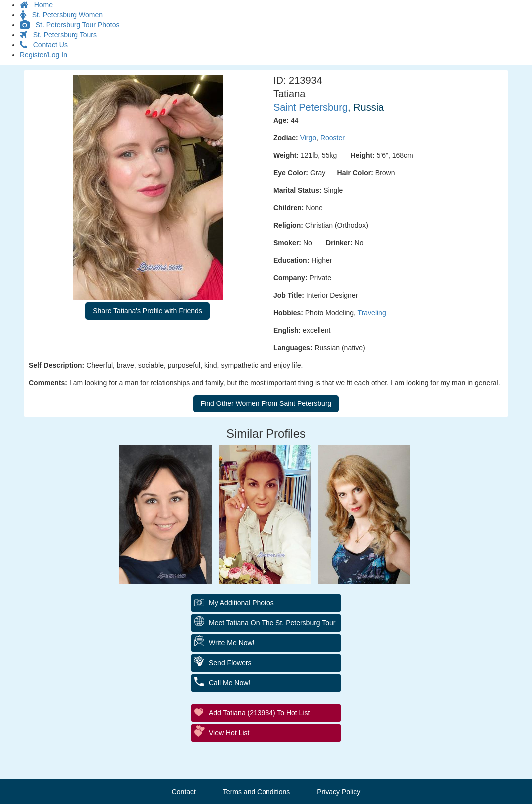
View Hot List (229, 733)
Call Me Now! (229, 683)
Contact (184, 792)
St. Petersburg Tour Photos (70, 25)
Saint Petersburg (311, 107)
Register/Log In (44, 55)
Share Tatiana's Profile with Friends (147, 311)
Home (36, 5)
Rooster (333, 138)
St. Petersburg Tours (58, 35)
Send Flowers (230, 663)
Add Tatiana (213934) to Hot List (259, 713)
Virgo (308, 138)
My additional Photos (241, 603)
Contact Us (44, 45)
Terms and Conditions (256, 792)
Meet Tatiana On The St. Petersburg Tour (272, 623)
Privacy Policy (339, 792)
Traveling (372, 313)
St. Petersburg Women (61, 15)
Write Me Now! (232, 643)
